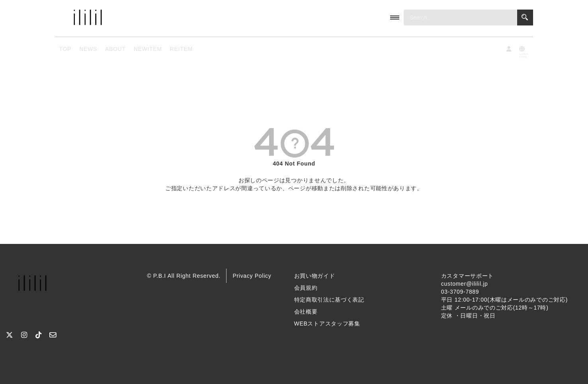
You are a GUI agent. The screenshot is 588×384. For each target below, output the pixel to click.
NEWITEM (148, 49)
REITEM (181, 49)
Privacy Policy (252, 276)
